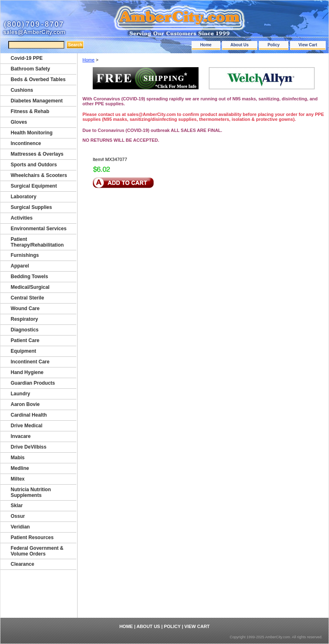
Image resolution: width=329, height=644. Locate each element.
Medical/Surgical (30, 287)
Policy (273, 45)
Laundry (20, 394)
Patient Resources (32, 537)
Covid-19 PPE (27, 58)
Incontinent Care (30, 362)
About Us (240, 45)
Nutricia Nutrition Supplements (31, 492)
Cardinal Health (29, 415)
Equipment (23, 351)
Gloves (19, 122)
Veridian (20, 527)
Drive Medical (26, 426)
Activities (22, 218)
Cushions (22, 90)
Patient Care (25, 340)
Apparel (20, 266)
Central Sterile (27, 298)
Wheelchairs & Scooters (39, 175)
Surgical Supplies (31, 207)
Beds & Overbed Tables (38, 79)
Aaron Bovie (25, 404)
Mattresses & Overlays (37, 154)
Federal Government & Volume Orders (37, 551)
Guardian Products (33, 383)
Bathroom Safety (30, 69)
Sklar (17, 506)
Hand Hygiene (27, 372)
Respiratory (24, 319)
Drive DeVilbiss (29, 447)
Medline (20, 468)
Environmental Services (39, 229)
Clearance (22, 564)
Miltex (18, 479)
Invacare (21, 436)
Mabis (18, 458)
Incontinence (26, 143)
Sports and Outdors (34, 165)
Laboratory (24, 197)
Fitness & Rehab (30, 111)
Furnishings (25, 255)
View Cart (308, 45)
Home (206, 45)
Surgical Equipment (34, 186)
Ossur (18, 516)
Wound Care (25, 308)
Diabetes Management (37, 101)
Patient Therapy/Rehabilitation (37, 242)
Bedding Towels (29, 277)
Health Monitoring (32, 133)
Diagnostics (25, 330)
